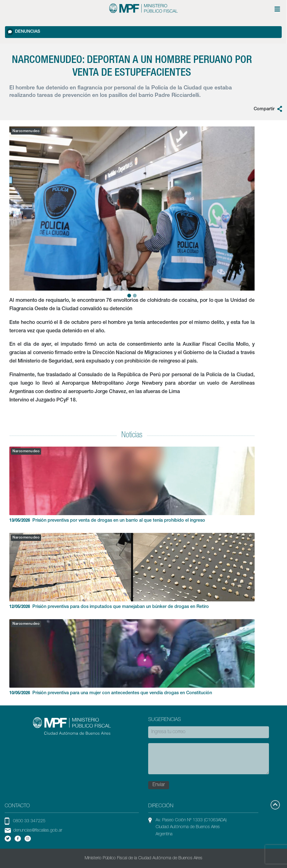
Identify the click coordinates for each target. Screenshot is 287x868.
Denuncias (23, 32)
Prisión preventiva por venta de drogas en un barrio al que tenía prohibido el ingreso (132, 485)
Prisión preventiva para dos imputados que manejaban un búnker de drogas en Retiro (132, 571)
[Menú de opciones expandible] (277, 9)
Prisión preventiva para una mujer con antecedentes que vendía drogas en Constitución (132, 657)
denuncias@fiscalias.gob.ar (38, 831)
